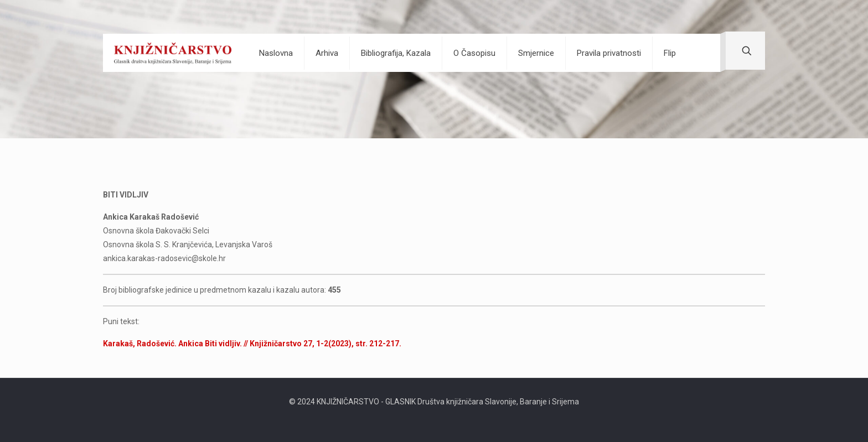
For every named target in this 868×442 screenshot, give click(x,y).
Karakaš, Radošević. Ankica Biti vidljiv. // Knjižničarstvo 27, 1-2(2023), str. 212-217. (252, 344)
